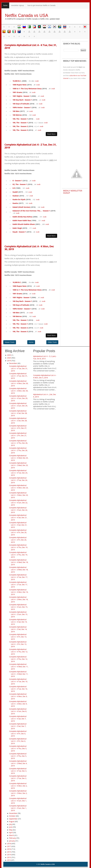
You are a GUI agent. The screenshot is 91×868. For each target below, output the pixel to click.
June (11, 827)
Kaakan (16, 196)
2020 (9, 358)
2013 (9, 857)
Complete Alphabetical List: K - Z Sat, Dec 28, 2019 (18, 421)
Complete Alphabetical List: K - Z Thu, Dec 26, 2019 (18, 450)
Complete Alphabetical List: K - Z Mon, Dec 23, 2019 (19, 495)
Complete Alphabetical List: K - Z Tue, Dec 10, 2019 (18, 689)
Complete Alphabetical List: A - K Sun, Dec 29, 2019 (18, 398)
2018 (9, 844)
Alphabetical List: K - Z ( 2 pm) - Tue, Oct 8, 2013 (45, 357)
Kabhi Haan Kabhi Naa (22, 220)
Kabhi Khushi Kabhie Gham (24, 224)
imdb (37, 81)
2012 (9, 860)
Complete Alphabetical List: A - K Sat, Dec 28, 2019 (18, 413)
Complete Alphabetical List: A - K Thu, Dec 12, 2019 (18, 652)
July (11, 824)
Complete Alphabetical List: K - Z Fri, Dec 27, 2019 (18, 435)
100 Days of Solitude (21, 104)
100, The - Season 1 (20, 119)
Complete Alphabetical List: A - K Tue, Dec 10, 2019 (18, 681)
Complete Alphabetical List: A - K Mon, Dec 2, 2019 (18, 786)
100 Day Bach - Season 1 (22, 100)
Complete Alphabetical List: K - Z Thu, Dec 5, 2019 (18, 756)
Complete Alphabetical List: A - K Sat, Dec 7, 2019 (18, 719)
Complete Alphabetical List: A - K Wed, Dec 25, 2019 (19, 458)
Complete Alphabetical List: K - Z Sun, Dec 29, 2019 (18, 406)
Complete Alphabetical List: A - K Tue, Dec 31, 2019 (31, 46)
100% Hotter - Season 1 (22, 107)
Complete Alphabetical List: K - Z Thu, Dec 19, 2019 (18, 555)
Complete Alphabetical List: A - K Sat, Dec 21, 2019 (18, 518)
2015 (9, 852)
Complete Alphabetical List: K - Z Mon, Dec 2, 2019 (18, 793)
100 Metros (17, 115)
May (11, 830)
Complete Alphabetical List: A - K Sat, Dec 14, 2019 (18, 622)
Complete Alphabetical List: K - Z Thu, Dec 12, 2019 (18, 659)
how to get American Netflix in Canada (41, 5)
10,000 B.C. (17, 81)
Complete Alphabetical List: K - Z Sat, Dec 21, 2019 (18, 525)
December (13, 363)
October (12, 816)
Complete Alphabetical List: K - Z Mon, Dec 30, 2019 (19, 391)
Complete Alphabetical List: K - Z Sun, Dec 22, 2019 (18, 510)
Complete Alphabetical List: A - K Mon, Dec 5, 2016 (45, 376)
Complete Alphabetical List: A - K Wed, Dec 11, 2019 (19, 667)
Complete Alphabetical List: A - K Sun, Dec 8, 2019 (18, 711)
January (12, 841)
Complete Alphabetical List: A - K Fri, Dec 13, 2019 (18, 637)
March (12, 835)
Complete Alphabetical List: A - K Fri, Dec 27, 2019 (18, 428)
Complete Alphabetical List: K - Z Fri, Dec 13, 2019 (18, 644)
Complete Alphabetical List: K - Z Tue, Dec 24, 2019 (18, 480)
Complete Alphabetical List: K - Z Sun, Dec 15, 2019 (18, 614)
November (13, 813)
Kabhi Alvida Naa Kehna (22, 217)
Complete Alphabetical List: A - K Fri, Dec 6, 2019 (18, 734)
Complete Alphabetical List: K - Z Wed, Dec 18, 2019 (19, 570)
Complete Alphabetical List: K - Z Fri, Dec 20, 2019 (18, 540)
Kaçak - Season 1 (19, 232)
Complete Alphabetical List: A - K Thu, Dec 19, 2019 (18, 547)
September (13, 819)
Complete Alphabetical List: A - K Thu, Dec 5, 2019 (18, 748)
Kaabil (15, 192)
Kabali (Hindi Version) (21, 207)
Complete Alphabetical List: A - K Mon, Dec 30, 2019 (29, 248)
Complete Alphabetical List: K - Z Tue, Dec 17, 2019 (18, 585)
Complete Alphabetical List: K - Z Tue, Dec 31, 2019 (30, 146)
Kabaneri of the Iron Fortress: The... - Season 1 (31, 211)
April (11, 832)
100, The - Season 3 (20, 130)
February (13, 838)
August (12, 821)
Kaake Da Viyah (19, 199)
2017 (9, 846)
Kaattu (15, 203)
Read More (51, 134)
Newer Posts (10, 342)
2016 (9, 849)
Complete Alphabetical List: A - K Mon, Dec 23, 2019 (19, 488)
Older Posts (52, 342)
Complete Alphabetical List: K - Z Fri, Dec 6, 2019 (18, 741)
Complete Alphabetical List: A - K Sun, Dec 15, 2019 (18, 607)
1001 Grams (17, 92)
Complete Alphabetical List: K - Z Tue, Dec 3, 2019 (18, 778)
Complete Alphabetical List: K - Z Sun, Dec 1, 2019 (18, 808)
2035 (9, 355)
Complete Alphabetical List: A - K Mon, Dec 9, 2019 (18, 696)
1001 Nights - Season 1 (22, 96)
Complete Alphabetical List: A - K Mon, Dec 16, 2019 (19, 592)
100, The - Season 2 (20, 126)
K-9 (14, 188)
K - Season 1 (17, 181)
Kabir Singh (17, 228)
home (5, 5)
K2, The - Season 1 (20, 184)
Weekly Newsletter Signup (73, 192)
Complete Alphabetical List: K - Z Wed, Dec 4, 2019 (18, 763)
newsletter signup (17, 5)
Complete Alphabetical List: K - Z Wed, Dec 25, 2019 (19, 465)
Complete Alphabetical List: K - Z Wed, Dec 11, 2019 (19, 674)
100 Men (16, 111)
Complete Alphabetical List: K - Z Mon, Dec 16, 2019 (19, 599)
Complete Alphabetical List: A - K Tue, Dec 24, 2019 (18, 473)
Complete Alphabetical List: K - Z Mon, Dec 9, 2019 (18, 704)
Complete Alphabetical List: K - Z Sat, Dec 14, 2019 (18, 629)
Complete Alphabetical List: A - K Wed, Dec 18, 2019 (19, 562)
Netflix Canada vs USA (27, 15)
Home (31, 342)
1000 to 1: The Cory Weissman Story (27, 89)
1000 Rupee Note (20, 85)
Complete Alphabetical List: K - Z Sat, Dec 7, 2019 (18, 726)
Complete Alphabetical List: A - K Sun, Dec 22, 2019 (18, 503)
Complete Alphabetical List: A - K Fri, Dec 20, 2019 (18, 532)
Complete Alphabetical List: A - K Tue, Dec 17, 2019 (18, 577)
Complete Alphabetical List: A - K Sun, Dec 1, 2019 (18, 801)
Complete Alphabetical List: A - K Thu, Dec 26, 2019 (18, 443)
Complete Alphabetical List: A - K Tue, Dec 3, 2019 (18, 771)
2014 (9, 855)
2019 (9, 361)
